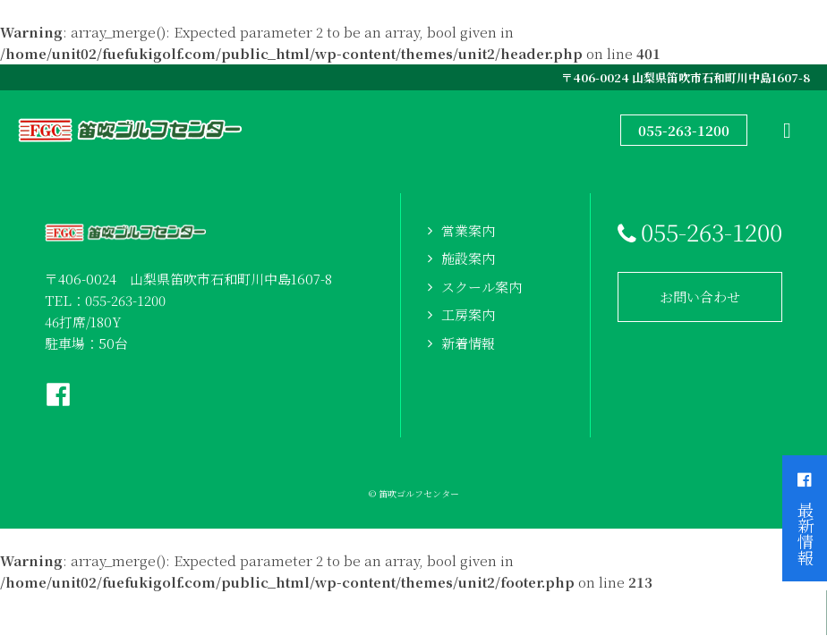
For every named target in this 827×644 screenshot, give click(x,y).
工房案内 (468, 314)
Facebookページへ (58, 394)
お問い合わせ (700, 297)
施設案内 (468, 258)
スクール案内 (482, 287)
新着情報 (468, 343)
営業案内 (468, 230)
